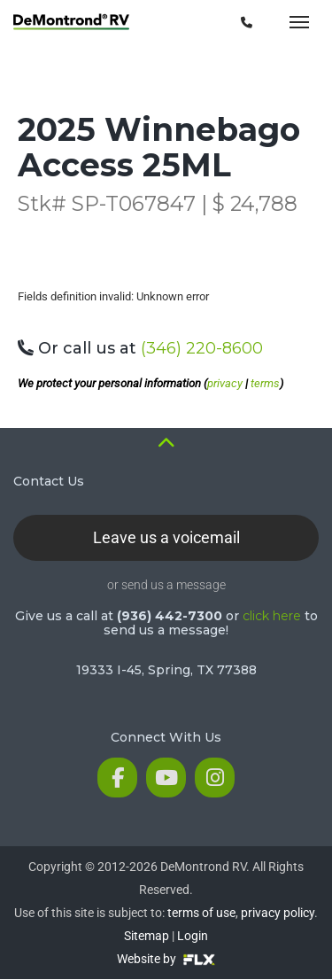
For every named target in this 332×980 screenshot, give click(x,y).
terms (265, 383)
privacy (225, 383)
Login (193, 936)
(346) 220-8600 (202, 348)
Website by (166, 959)
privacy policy (278, 913)
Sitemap (147, 936)
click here (272, 616)
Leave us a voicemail (166, 537)
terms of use (201, 913)
